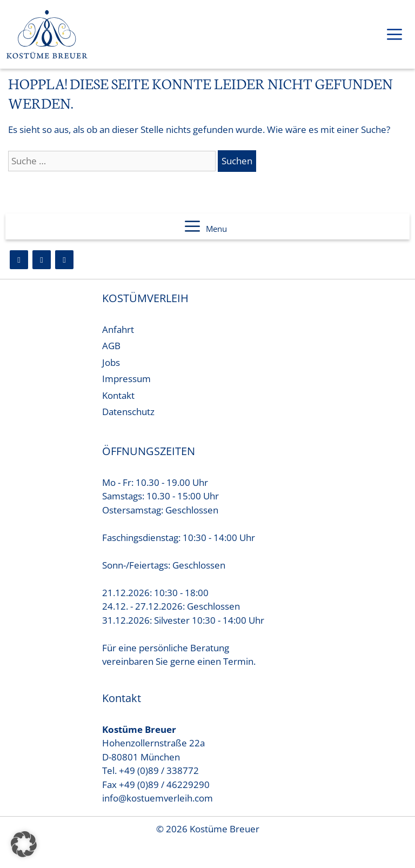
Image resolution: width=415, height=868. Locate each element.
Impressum (126, 379)
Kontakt (118, 395)
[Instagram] (42, 260)
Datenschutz (128, 412)
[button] (24, 844)
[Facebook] (19, 260)
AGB (111, 346)
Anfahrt (118, 329)
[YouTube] (64, 260)
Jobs (111, 362)
